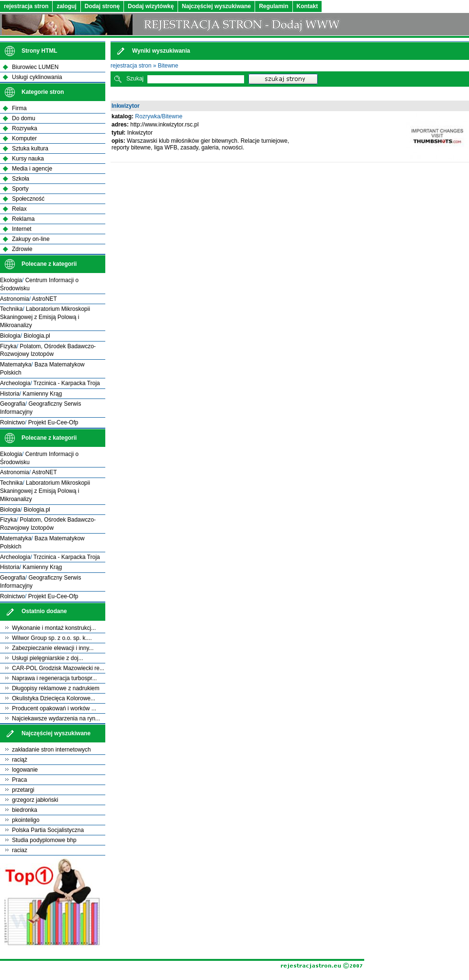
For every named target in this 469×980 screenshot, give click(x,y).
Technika (11, 309)
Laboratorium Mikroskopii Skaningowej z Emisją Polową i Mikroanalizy (45, 317)
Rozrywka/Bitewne (159, 116)
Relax (19, 209)
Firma (19, 108)
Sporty (20, 189)
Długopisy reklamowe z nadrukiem (56, 688)
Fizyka (8, 346)
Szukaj (135, 79)
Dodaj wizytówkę (151, 6)
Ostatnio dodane (44, 611)
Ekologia (11, 280)
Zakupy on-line (31, 239)
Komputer (24, 138)
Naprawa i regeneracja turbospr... (54, 678)
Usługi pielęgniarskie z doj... (48, 658)
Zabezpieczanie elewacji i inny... (53, 648)
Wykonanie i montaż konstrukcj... (54, 628)
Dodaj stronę (102, 6)
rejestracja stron (26, 6)
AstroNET (45, 299)
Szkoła (21, 179)
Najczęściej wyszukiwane (216, 6)
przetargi (23, 790)
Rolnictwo (12, 422)
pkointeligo (26, 820)
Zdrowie (22, 249)
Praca (19, 780)
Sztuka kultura (30, 148)
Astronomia (15, 299)
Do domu (24, 118)
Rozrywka (25, 128)
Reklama (23, 219)
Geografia (13, 404)
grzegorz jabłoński (35, 800)
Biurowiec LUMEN (35, 67)
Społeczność (28, 199)
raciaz (20, 850)
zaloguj (66, 6)
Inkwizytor (126, 106)
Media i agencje (32, 169)
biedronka (25, 810)
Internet (22, 229)
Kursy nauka (28, 159)
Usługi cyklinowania (37, 77)
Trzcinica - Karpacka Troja (67, 383)
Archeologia (15, 383)
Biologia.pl (37, 336)
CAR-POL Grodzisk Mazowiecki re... (58, 668)
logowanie (25, 770)
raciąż (20, 760)
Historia (10, 394)
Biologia (10, 336)
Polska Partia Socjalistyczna (48, 830)
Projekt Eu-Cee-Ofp (53, 422)
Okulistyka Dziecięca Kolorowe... (54, 698)
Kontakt (307, 6)
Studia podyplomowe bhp (44, 840)
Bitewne (168, 66)
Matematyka (16, 365)
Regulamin (274, 6)
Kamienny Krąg (42, 394)
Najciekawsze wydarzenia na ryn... (56, 718)
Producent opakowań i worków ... (54, 708)
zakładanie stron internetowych (51, 750)
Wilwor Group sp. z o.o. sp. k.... (52, 638)
